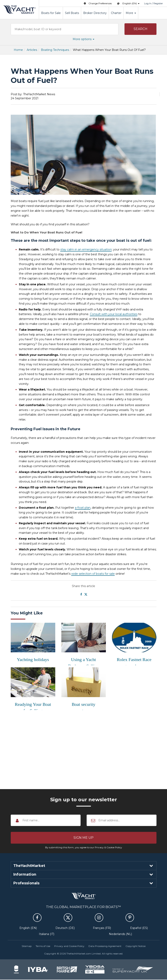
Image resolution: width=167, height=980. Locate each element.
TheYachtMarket (19, 10)
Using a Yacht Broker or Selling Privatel (83, 661)
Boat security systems (83, 706)
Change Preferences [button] (97, 3)
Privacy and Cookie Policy (69, 946)
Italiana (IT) (47, 934)
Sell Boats (72, 13)
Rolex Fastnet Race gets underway (134, 661)
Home (18, 50)
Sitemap (27, 946)
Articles (32, 50)
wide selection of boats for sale (93, 574)
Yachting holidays (33, 660)
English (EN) (28, 928)
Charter (116, 13)
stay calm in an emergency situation (86, 249)
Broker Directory (95, 13)
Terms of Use (43, 946)
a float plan (83, 508)
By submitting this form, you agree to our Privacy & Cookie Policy (84, 848)
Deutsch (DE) (65, 928)
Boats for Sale (51, 13)
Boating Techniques (55, 50)
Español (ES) (139, 928)
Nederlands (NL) (120, 934)
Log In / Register (154, 3)
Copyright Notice (136, 946)
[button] (140, 29)
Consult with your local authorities (114, 314)
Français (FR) (102, 928)
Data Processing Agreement (105, 946)
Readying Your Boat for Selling (33, 706)
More (131, 13)
